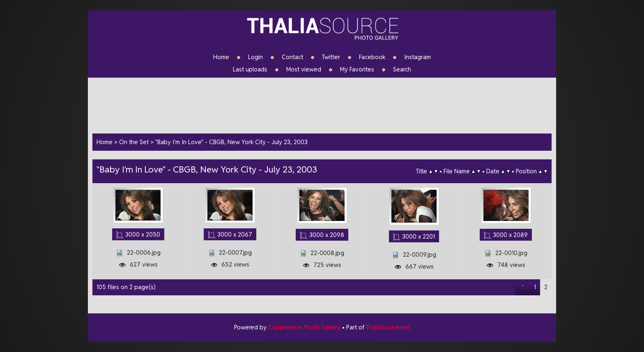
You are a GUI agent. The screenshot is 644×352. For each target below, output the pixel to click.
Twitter (331, 57)
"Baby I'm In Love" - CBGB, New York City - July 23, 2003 (231, 142)
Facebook (372, 57)
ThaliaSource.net (388, 327)
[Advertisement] (326, 104)
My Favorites (357, 69)
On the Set (134, 142)
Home (221, 57)
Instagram (417, 57)
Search (402, 69)
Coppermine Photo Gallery (304, 327)
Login (255, 57)
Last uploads (250, 69)
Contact (292, 57)
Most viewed (304, 69)
